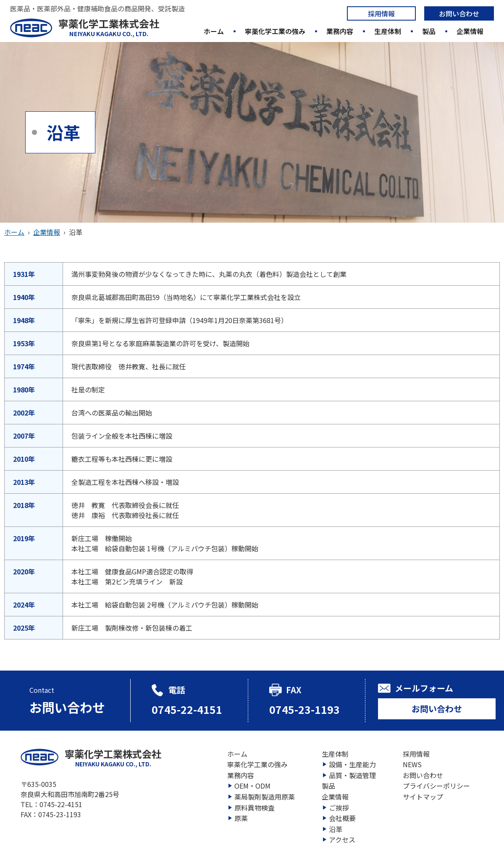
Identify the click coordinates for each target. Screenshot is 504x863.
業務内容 (340, 31)
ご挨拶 (339, 808)
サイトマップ (423, 797)
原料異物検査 (255, 808)
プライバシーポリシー (436, 786)
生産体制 (388, 31)
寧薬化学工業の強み (275, 31)
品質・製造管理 (352, 775)
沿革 (336, 829)
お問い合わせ (459, 13)
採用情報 (381, 13)
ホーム (214, 31)
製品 (429, 31)
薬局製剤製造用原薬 (265, 797)
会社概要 (342, 818)
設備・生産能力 (352, 764)
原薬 (241, 818)
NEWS (412, 764)
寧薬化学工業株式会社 (109, 27)
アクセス (342, 839)
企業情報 (470, 31)
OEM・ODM (252, 786)
